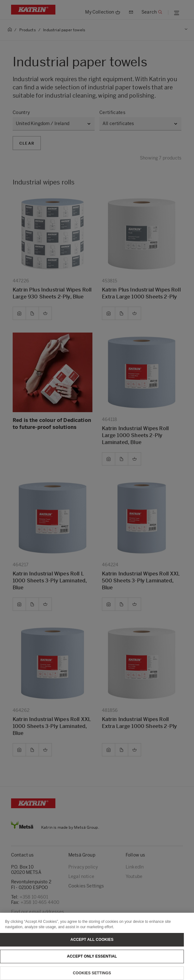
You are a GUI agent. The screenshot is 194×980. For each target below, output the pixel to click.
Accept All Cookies (92, 946)
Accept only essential (92, 963)
